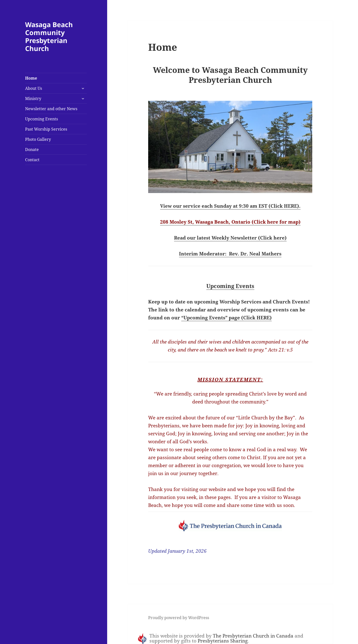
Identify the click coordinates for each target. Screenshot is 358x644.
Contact (32, 160)
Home (31, 78)
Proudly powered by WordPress (179, 618)
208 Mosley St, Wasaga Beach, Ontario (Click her (218, 222)
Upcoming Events (42, 119)
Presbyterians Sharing (223, 641)
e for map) (288, 222)
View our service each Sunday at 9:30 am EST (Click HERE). (230, 206)
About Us (34, 88)
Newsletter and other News (51, 109)
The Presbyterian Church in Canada (253, 636)
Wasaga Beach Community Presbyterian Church (49, 36)
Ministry (33, 99)
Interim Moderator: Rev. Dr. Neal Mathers (230, 254)
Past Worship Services (46, 129)
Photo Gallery (38, 139)
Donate (32, 149)
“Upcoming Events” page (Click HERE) (226, 318)
